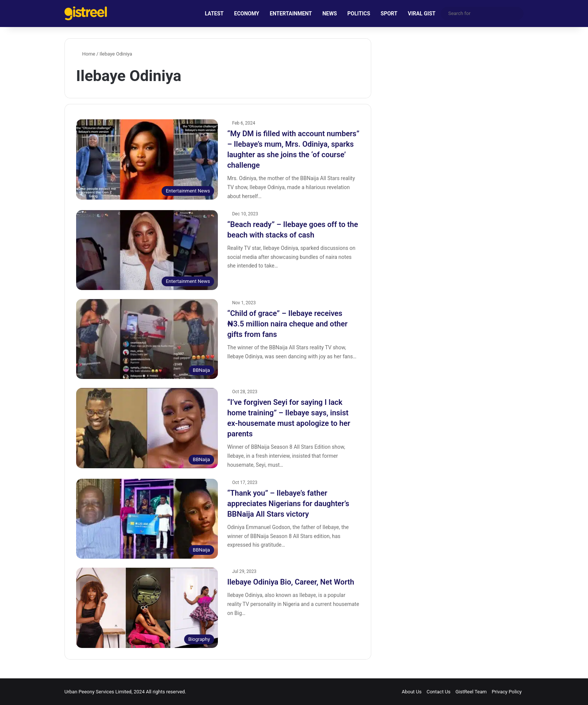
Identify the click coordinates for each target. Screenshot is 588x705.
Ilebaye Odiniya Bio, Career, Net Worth (291, 582)
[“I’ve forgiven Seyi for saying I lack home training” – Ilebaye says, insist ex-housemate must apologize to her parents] (147, 428)
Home (86, 54)
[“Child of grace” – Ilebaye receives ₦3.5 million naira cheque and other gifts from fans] (147, 339)
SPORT (389, 14)
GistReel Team (471, 692)
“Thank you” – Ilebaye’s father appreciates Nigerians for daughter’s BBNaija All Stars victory (288, 504)
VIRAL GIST (422, 14)
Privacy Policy (507, 692)
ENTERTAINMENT (291, 14)
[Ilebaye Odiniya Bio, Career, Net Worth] (147, 608)
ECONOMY (247, 14)
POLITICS (359, 14)
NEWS (330, 14)
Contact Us (438, 692)
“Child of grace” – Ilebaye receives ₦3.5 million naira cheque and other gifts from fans (287, 324)
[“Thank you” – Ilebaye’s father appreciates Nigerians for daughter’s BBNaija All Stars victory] (147, 519)
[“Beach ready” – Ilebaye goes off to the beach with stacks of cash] (147, 250)
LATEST (214, 14)
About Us (412, 692)
